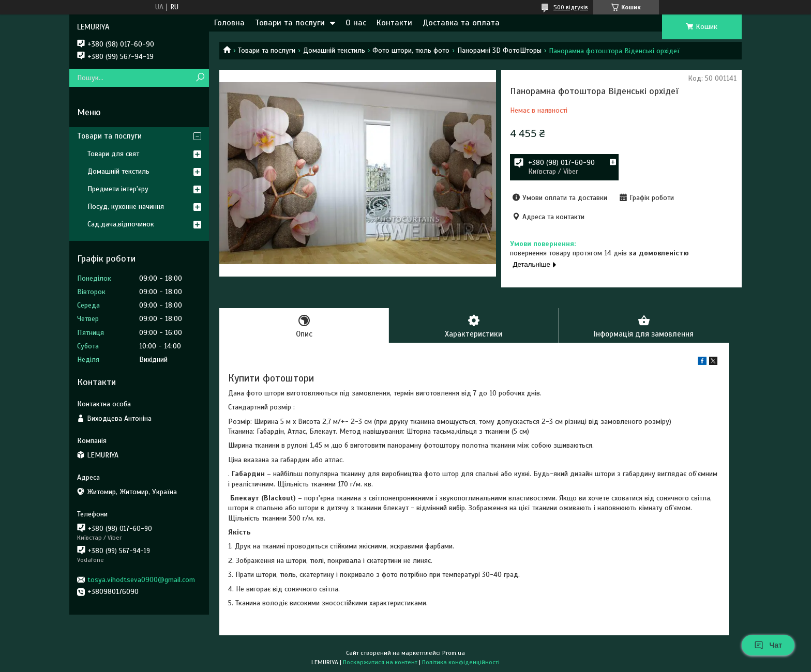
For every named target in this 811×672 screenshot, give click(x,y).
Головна (229, 23)
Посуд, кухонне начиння (126, 207)
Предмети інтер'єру (118, 189)
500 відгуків (571, 7)
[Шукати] (200, 78)
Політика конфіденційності (461, 662)
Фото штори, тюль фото (411, 50)
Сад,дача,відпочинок (121, 224)
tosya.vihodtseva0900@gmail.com (141, 580)
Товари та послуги (290, 23)
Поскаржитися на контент (380, 662)
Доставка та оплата (461, 23)
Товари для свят (113, 154)
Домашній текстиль (334, 50)
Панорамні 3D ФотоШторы (499, 50)
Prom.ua (454, 653)
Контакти (394, 23)
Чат (768, 645)
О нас (356, 23)
